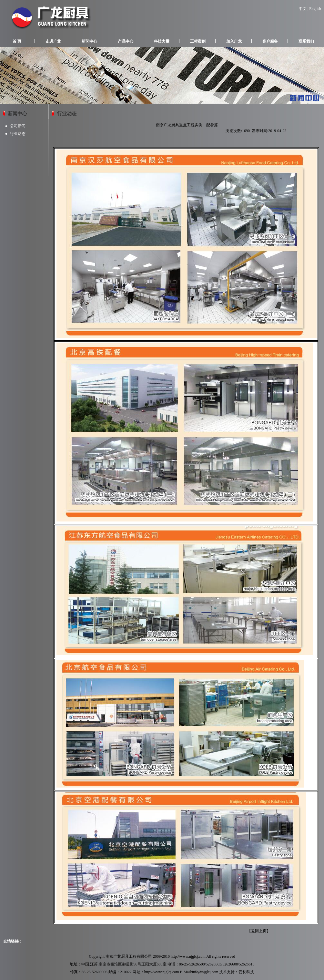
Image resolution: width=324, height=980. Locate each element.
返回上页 (259, 931)
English (315, 9)
